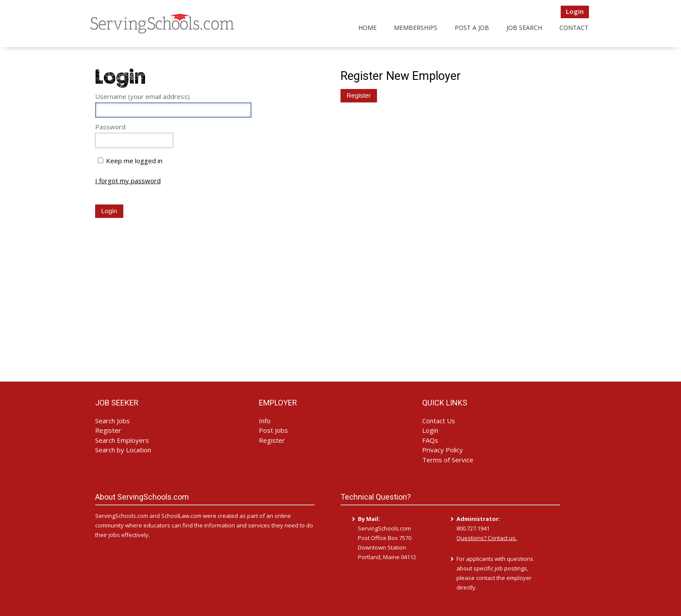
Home (367, 28)
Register (108, 430)
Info (265, 421)
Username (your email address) (142, 96)
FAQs (430, 440)
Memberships (416, 28)
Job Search (524, 28)
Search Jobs (112, 421)
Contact (574, 28)
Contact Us (439, 421)
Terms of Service (448, 460)
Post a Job (472, 28)
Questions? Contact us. (487, 538)
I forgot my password (128, 181)
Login (575, 11)
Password (110, 127)
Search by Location (123, 450)
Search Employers (122, 440)
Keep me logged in (134, 161)
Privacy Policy (443, 450)
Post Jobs (273, 430)
